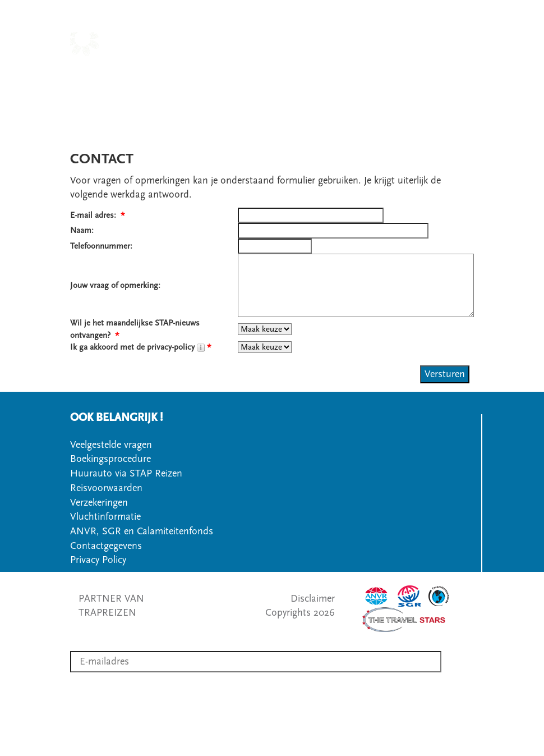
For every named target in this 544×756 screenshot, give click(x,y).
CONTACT (282, 87)
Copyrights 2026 (300, 613)
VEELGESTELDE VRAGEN (418, 87)
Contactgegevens (106, 546)
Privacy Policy (98, 560)
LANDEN (255, 73)
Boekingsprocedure (110, 459)
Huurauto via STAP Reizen (126, 473)
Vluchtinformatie (105, 517)
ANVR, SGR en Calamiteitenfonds (142, 531)
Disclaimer (313, 599)
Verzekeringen (99, 503)
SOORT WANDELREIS (332, 73)
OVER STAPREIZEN (431, 73)
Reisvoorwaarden (106, 488)
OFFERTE (333, 87)
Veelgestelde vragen (111, 445)
